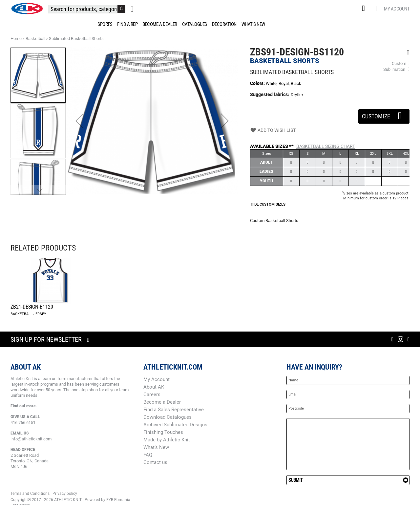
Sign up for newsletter (46, 339)
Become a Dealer (162, 402)
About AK (154, 387)
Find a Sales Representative (174, 410)
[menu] (210, 24)
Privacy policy (65, 494)
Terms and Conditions (30, 494)
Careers (152, 394)
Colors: (258, 83)
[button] (79, 121)
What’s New (156, 447)
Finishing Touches (163, 432)
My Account (397, 9)
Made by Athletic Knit (167, 440)
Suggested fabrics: (270, 94)
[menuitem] (104, 24)
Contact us (155, 462)
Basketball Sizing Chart (326, 146)
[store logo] (27, 9)
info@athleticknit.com (31, 439)
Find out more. (24, 406)
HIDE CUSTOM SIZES (268, 204)
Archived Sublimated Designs (175, 425)
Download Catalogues (168, 417)
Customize (384, 114)
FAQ (148, 455)
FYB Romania (118, 500)
